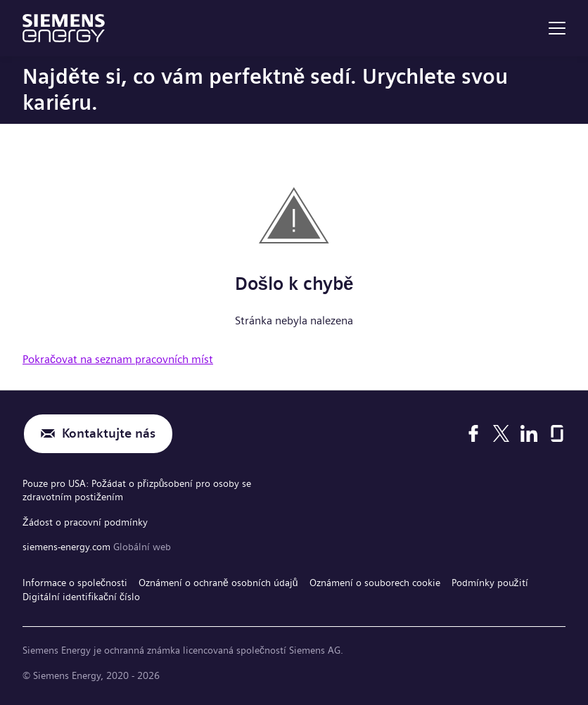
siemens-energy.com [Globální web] (68, 547)
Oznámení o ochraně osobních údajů (218, 583)
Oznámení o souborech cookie (375, 583)
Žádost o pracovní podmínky (85, 522)
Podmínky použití (490, 583)
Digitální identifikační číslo (81, 597)
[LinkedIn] (529, 433)
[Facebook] (473, 433)
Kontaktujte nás (109, 434)
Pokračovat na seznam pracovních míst (118, 359)
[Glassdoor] (557, 433)
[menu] (557, 28)
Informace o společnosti (75, 583)
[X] (501, 433)
